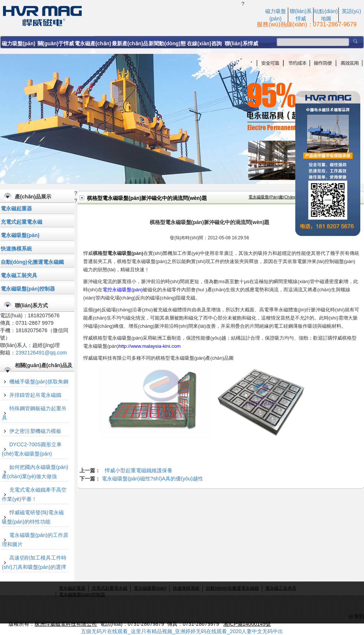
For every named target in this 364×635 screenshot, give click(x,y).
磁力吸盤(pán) (19, 43)
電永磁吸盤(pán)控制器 (28, 289)
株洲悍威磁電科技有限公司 (66, 624)
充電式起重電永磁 (22, 222)
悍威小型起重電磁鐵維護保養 (139, 470)
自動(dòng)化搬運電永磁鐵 (32, 262)
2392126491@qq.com (41, 353)
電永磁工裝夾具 (19, 275)
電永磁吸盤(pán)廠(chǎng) (273, 197)
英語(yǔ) (351, 11)
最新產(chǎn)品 (130, 43)
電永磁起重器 (16, 208)
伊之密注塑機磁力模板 (35, 431)
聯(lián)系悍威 (241, 43)
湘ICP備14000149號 (247, 624)
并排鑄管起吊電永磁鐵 (35, 395)
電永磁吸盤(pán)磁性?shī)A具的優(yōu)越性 (152, 479)
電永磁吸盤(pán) (20, 235)
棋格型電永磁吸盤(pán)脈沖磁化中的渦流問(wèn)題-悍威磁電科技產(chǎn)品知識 (121, 15)
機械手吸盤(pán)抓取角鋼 (39, 382)
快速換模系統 (16, 249)
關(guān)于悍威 (56, 43)
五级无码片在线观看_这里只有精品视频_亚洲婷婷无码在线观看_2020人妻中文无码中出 (182, 631)
